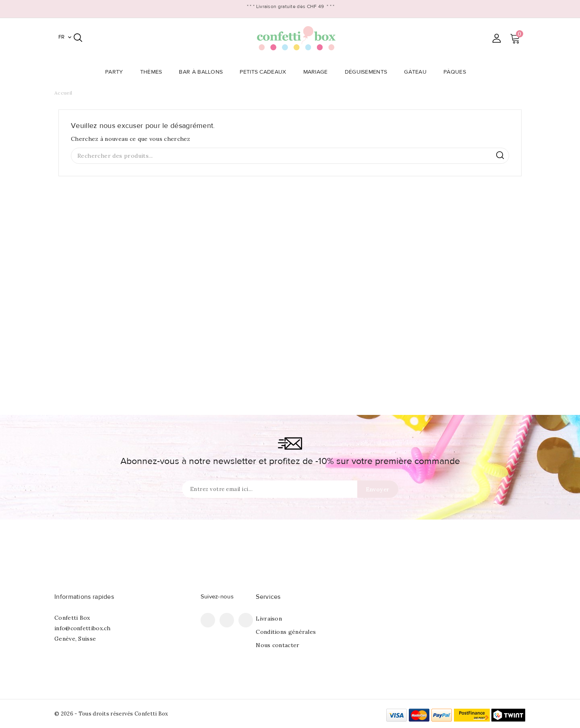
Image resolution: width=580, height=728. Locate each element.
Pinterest (227, 620)
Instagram (246, 620)
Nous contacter (278, 645)
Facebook (208, 620)
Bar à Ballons (203, 72)
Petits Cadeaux (265, 72)
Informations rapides (84, 597)
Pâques (457, 72)
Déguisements (369, 72)
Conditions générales (286, 632)
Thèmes (154, 72)
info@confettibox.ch (83, 628)
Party (117, 72)
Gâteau (418, 72)
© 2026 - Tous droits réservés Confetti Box (111, 714)
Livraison (269, 619)
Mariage (318, 72)
